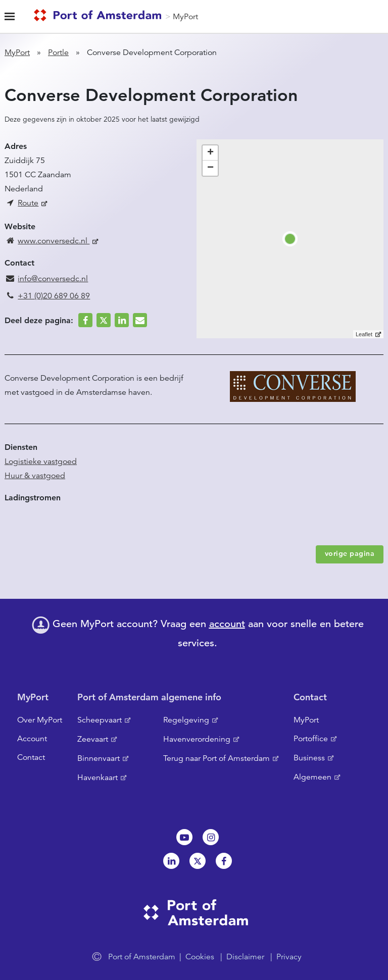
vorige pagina (350, 553)
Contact (31, 757)
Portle (58, 53)
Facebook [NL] (224, 861)
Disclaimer (245, 957)
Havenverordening (197, 739)
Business (309, 758)
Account (32, 739)
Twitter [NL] (198, 861)
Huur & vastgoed (35, 476)
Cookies (200, 957)
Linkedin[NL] (171, 861)
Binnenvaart (99, 758)
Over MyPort (40, 720)
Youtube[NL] (184, 837)
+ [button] (210, 153)
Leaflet (364, 334)
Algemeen (312, 777)
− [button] (210, 168)
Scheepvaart (100, 720)
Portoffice (311, 739)
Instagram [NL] (211, 837)
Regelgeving (186, 720)
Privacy (289, 957)
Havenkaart (98, 778)
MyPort (185, 17)
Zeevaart (93, 739)
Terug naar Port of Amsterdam (216, 758)
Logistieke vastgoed (41, 461)
